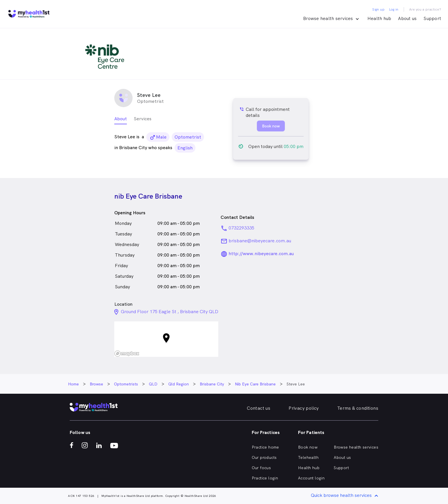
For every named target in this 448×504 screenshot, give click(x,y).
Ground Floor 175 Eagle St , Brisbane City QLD (170, 312)
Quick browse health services (345, 496)
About (121, 119)
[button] (166, 339)
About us (407, 18)
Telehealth (308, 457)
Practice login (265, 478)
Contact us (259, 408)
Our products (264, 457)
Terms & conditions (358, 408)
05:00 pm (294, 146)
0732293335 (241, 228)
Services (143, 119)
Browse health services (356, 447)
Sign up (378, 9)
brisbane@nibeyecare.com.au (260, 241)
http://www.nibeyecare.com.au (261, 254)
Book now (308, 447)
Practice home (265, 447)
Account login (311, 478)
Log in (394, 9)
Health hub (379, 18)
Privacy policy (304, 408)
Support (432, 18)
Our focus (261, 468)
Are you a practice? (425, 9)
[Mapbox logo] (127, 354)
